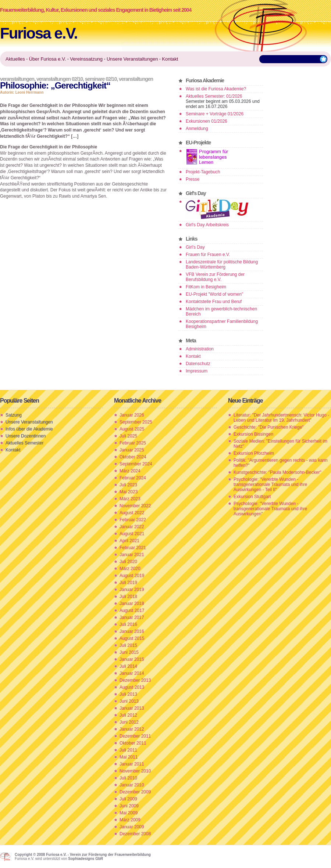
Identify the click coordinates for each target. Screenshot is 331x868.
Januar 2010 (132, 785)
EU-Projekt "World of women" (214, 294)
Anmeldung (197, 129)
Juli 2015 (128, 645)
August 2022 (132, 513)
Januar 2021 (132, 555)
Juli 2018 (128, 597)
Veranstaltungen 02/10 (60, 79)
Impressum (197, 371)
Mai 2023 (129, 492)
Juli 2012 (128, 715)
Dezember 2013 (135, 680)
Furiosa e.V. (39, 33)
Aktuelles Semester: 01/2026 (214, 96)
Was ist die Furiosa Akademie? (216, 89)
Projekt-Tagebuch (203, 172)
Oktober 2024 (133, 457)
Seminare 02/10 (101, 79)
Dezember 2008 (135, 834)
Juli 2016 (128, 624)
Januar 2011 (132, 764)
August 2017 (132, 611)
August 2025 (132, 429)
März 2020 (130, 569)
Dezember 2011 (135, 736)
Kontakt (193, 356)
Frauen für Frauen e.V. (208, 255)
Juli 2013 (128, 694)
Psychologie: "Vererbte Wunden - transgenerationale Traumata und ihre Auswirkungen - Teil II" (270, 485)
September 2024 (136, 464)
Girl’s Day (195, 247)
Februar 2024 (133, 478)
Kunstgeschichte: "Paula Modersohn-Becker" (277, 472)
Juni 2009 (129, 806)
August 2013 (132, 687)
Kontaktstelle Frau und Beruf (214, 302)
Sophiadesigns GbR (86, 859)
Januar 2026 (132, 415)
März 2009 (130, 820)
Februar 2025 (133, 443)
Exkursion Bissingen (253, 434)
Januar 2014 (132, 673)
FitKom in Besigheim (206, 287)
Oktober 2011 (133, 743)
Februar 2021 (133, 548)
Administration (200, 349)
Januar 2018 (132, 604)
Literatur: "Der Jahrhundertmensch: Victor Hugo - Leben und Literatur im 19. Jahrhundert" (281, 418)
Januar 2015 (132, 659)
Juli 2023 (128, 485)
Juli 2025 (128, 436)
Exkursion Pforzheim (254, 453)
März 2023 (130, 499)
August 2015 (132, 638)
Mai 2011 (129, 757)
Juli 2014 (128, 666)
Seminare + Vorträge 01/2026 (215, 114)
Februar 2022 (133, 520)
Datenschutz (198, 364)
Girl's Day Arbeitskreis (207, 225)
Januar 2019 (132, 590)
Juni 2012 (129, 722)
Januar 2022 (132, 527)
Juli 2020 (128, 562)
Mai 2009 (129, 813)
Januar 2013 (132, 708)
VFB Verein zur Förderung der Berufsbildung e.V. (215, 277)
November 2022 (135, 506)
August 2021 (132, 534)
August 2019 (132, 576)
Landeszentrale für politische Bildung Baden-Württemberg (222, 264)
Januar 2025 (132, 450)
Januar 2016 (132, 631)
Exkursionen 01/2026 (207, 121)
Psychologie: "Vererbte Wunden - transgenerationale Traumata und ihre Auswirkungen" (270, 509)
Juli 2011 (128, 750)
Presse (193, 179)
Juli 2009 (128, 799)
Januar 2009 (132, 827)
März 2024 (130, 471)
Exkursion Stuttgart (252, 497)
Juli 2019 (128, 583)
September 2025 (136, 422)
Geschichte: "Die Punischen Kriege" (269, 427)
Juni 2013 (129, 701)
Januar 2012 (132, 729)
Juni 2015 (129, 652)
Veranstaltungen (17, 79)
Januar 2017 (132, 617)
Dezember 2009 (135, 792)
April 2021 (129, 541)
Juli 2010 (128, 778)
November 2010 (135, 771)
